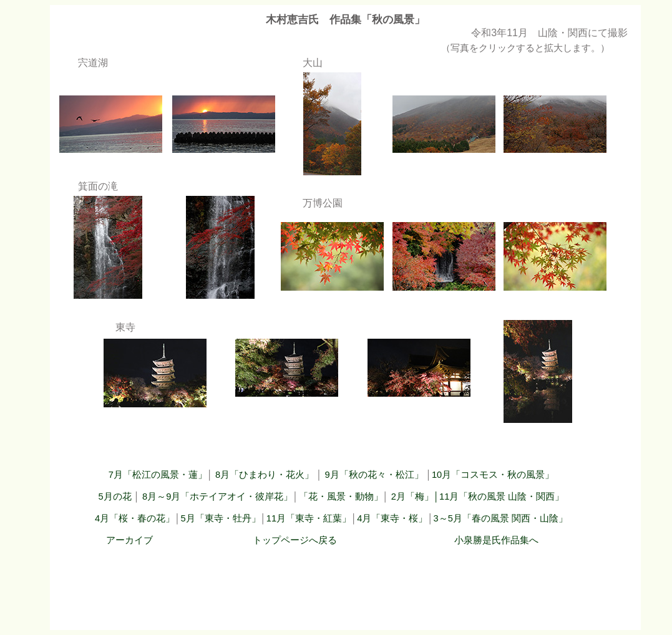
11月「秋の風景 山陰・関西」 (502, 497)
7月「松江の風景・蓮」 (158, 475)
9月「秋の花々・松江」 (374, 475)
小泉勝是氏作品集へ (496, 540)
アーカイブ (129, 540)
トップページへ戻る (295, 540)
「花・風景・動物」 (341, 497)
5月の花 (115, 497)
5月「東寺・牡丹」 (220, 518)
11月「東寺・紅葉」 (309, 518)
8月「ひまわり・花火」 (266, 475)
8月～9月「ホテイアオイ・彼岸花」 (217, 497)
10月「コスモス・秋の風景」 (493, 475)
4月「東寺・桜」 (392, 518)
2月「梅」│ (415, 497)
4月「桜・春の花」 (135, 518)
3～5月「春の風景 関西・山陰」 (501, 518)
